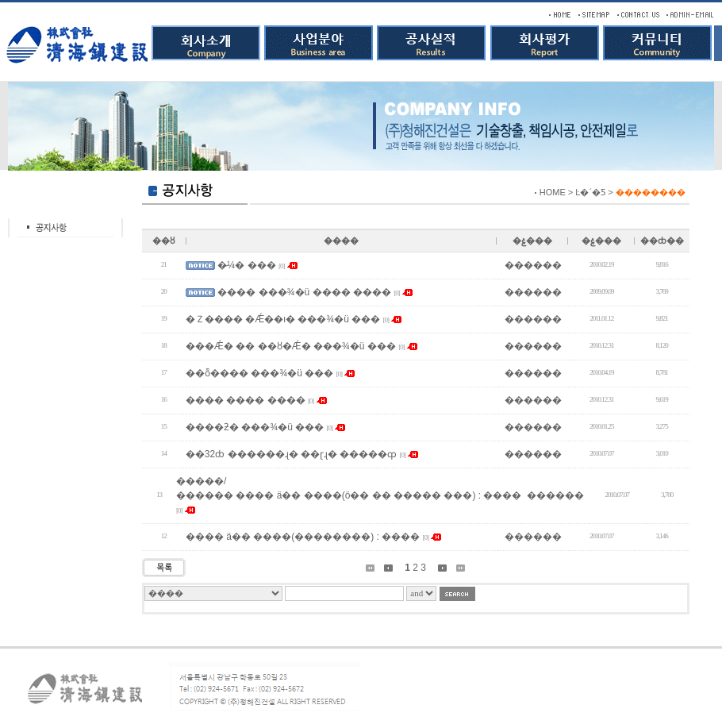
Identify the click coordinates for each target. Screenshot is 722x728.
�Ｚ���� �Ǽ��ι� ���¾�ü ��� (283, 319)
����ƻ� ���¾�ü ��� (255, 427)
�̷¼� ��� (246, 265)
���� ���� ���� (246, 400)
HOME (553, 192)
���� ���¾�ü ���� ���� (304, 292)
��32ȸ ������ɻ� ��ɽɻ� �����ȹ (291, 454)
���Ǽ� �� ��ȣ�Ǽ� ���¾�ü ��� (291, 346)
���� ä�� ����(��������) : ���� (303, 537)
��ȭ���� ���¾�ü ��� (259, 373)
